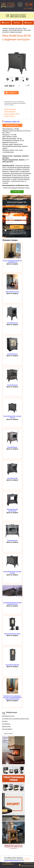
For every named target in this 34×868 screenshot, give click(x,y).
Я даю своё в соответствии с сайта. (16, 232)
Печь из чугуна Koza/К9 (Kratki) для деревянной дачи (12, 261)
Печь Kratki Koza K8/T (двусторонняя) (12, 510)
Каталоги (5, 721)
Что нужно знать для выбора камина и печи (16, 719)
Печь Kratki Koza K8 (12, 478)
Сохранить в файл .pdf (12, 121)
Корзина (28, 23)
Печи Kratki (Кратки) (16, 30)
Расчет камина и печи (12, 114)
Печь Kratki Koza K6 (12, 385)
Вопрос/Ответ (6, 726)
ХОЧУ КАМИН (28, 8)
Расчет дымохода (10, 109)
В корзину (12, 93)
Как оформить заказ (8, 716)
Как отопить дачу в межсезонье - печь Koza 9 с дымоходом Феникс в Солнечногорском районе (12, 697)
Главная (5, 28)
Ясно (27, 859)
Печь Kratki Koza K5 (12, 354)
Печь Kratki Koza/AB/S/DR (12, 665)
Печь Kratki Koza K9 (12, 540)
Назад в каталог (12, 125)
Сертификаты (6, 724)
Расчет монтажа (10, 111)
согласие (21, 230)
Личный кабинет (7, 729)
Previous (7, 79)
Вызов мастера (9, 116)
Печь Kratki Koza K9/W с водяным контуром (12, 572)
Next (27, 79)
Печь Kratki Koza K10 (12, 323)
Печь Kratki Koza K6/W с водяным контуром (12, 417)
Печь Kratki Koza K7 (12, 447)
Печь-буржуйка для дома (12, 292)
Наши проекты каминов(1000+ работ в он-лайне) (17, 16)
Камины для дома (15, 28)
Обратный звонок (29, 863)
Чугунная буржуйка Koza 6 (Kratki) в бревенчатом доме (12, 603)
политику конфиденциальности (13, 860)
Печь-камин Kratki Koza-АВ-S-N (12, 634)
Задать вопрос (8, 733)
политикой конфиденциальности (18, 233)
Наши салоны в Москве (27, 866)
